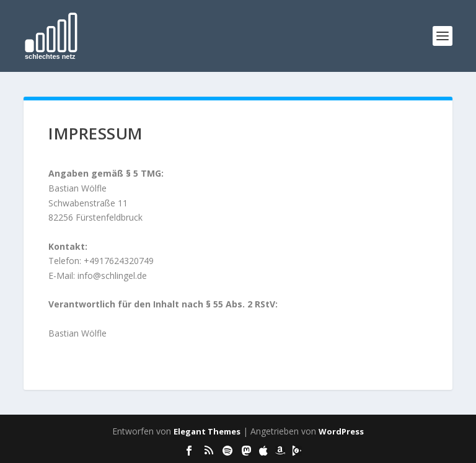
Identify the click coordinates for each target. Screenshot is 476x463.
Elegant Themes (207, 431)
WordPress (341, 431)
